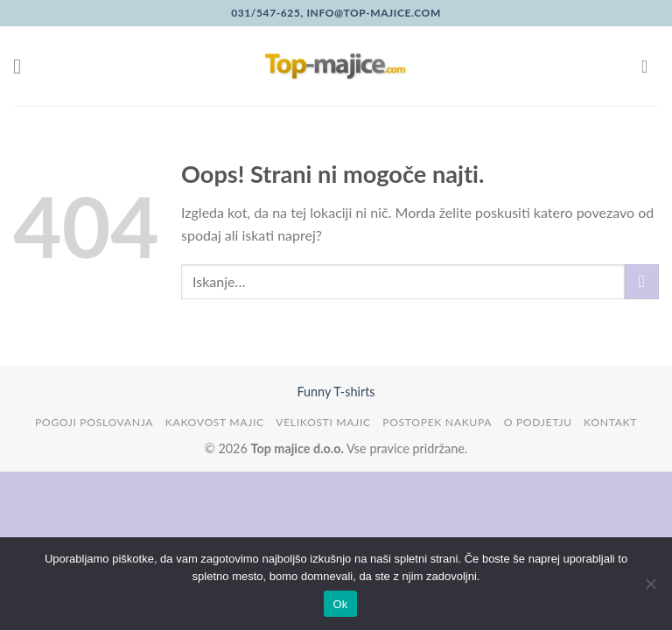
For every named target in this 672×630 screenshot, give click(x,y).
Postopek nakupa (437, 422)
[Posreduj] (642, 281)
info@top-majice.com (372, 13)
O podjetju (538, 422)
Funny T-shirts (336, 392)
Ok (340, 604)
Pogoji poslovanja (94, 422)
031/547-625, (267, 13)
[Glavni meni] (24, 66)
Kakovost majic (215, 422)
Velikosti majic (323, 422)
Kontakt (610, 422)
